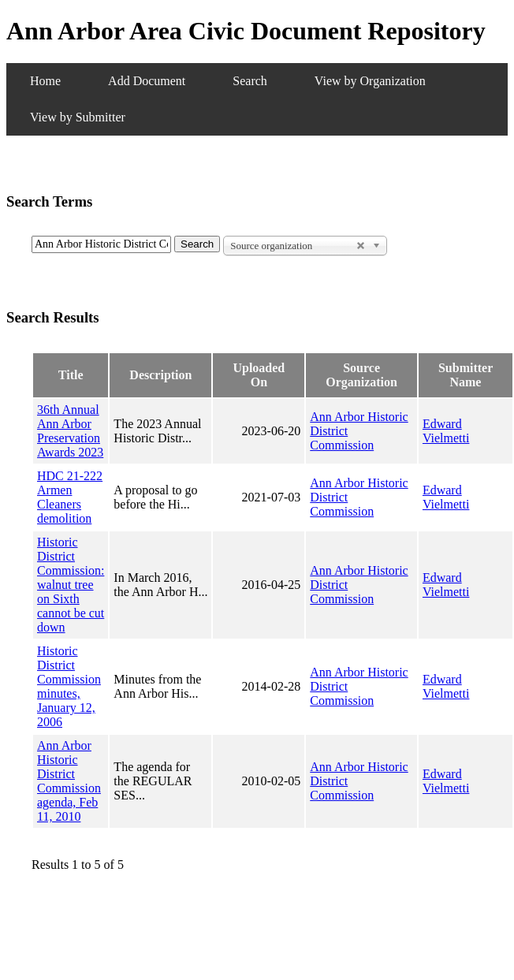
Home (45, 81)
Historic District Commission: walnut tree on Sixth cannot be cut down (71, 585)
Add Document (147, 81)
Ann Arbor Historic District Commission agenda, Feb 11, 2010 (69, 781)
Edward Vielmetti (446, 431)
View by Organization (370, 81)
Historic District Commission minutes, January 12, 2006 (69, 686)
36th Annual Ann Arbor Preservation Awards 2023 (70, 431)
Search (250, 81)
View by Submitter (78, 117)
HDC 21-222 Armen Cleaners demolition (70, 497)
